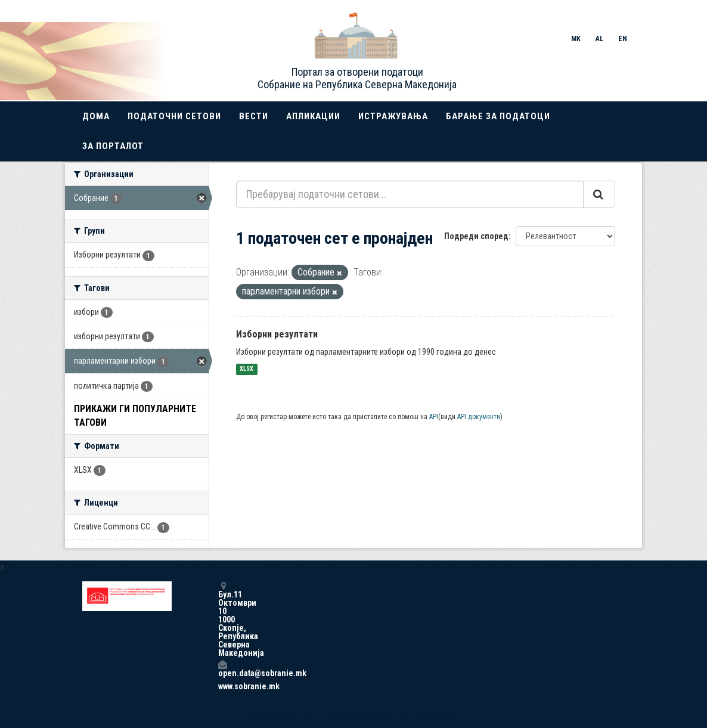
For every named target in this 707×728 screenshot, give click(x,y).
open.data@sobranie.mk (222, 669)
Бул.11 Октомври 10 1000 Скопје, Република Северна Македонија (222, 619)
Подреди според (476, 236)
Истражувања (393, 116)
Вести (254, 116)
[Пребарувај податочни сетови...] (410, 194)
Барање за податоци (498, 116)
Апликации (313, 116)
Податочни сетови (174, 116)
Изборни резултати (277, 334)
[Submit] (599, 194)
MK (576, 39)
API (434, 417)
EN (623, 39)
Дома (96, 116)
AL (599, 39)
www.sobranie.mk (222, 686)
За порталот (113, 146)
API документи (479, 417)
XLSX (246, 369)
